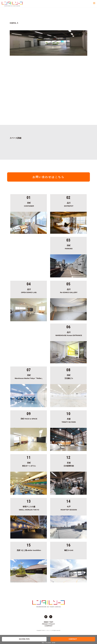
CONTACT (73, 639)
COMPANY (48, 626)
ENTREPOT (69, 204)
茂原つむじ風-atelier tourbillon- (29, 550)
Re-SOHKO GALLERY (69, 291)
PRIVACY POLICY (49, 624)
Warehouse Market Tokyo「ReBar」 (29, 376)
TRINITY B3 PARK (69, 420)
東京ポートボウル (29, 464)
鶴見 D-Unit (69, 550)
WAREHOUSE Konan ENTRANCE (69, 333)
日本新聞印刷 (69, 464)
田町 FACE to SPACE (29, 419)
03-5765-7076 (24, 639)
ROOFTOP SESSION (69, 508)
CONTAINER (29, 204)
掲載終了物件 (49, 622)
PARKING (69, 247)
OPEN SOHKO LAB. (29, 291)
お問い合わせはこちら (49, 177)
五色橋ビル (69, 376)
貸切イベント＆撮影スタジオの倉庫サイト (12, 4)
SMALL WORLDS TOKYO (29, 508)
